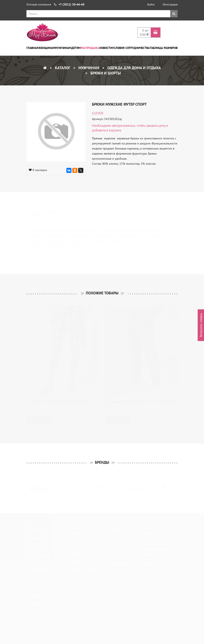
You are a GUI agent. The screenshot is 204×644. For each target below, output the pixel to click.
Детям (76, 48)
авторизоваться (124, 125)
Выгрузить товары (201, 325)
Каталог (62, 68)
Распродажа (90, 48)
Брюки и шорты (105, 73)
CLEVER (98, 113)
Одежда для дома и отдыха (134, 68)
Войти (151, 5)
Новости (106, 48)
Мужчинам (63, 48)
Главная (32, 48)
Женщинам (47, 48)
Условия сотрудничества (131, 48)
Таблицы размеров (164, 48)
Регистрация (170, 5)
